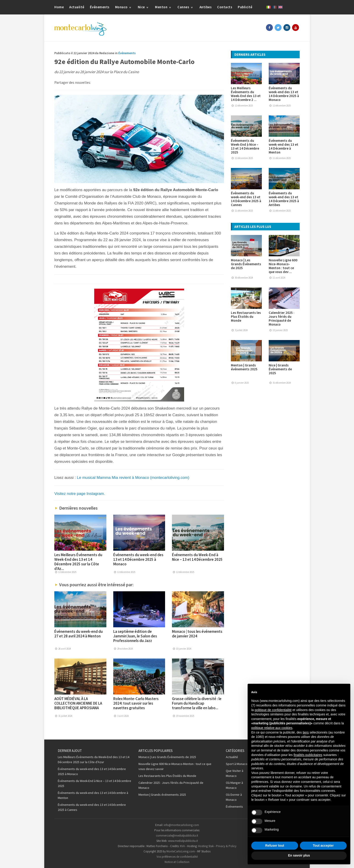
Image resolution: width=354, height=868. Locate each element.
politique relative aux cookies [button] (272, 728)
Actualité (77, 7)
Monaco (124, 7)
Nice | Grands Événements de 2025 (280, 369)
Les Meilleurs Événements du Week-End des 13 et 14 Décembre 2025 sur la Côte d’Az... (78, 562)
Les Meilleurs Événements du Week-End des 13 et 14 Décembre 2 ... (246, 94)
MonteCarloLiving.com (181, 851)
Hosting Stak (206, 846)
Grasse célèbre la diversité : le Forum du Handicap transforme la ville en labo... (197, 703)
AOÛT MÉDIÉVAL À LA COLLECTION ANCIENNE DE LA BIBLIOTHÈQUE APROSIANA (78, 703)
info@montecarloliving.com (181, 825)
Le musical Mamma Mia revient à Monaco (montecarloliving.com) (133, 478)
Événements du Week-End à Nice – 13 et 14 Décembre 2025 (197, 557)
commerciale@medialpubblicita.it (177, 836)
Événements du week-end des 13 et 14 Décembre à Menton (283, 146)
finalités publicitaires (308, 755)
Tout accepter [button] (323, 846)
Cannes (186, 7)
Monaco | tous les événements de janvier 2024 (197, 634)
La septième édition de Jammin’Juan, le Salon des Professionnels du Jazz (135, 636)
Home (59, 7)
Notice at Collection (177, 862)
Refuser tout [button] (275, 846)
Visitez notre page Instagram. (80, 494)
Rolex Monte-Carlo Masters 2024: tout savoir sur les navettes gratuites (136, 703)
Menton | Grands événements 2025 (244, 367)
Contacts (225, 7)
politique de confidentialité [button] (273, 710)
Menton (163, 7)
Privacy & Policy (226, 846)
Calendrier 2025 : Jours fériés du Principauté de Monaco (282, 318)
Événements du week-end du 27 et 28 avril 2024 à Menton (79, 634)
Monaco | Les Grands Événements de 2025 (246, 264)
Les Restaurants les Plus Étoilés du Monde (246, 317)
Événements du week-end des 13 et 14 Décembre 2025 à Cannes (246, 199)
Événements (100, 7)
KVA (182, 846)
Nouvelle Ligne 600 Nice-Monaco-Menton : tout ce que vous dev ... (283, 266)
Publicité (245, 7)
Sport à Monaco (237, 764)
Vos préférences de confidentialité (177, 857)
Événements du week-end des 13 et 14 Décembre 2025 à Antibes (284, 199)
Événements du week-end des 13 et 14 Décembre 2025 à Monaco (138, 559)
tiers (306, 732)
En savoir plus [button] (299, 855)
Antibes (206, 7)
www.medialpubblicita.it (183, 841)
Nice (144, 7)
